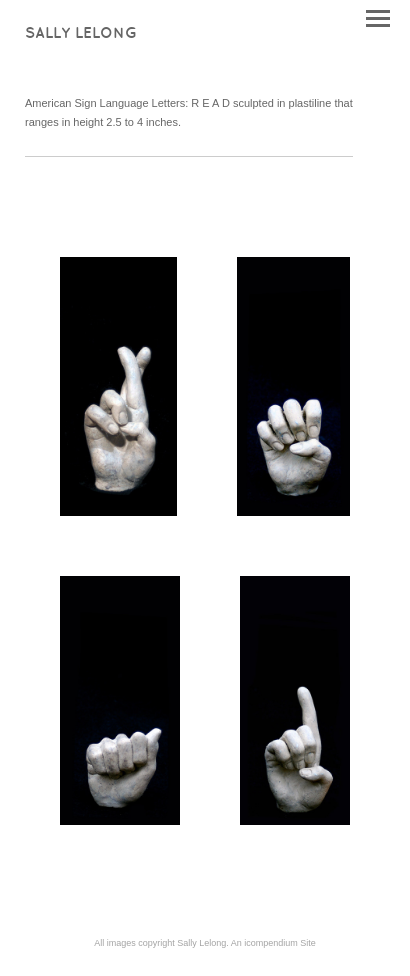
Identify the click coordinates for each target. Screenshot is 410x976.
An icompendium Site (273, 943)
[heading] (81, 34)
